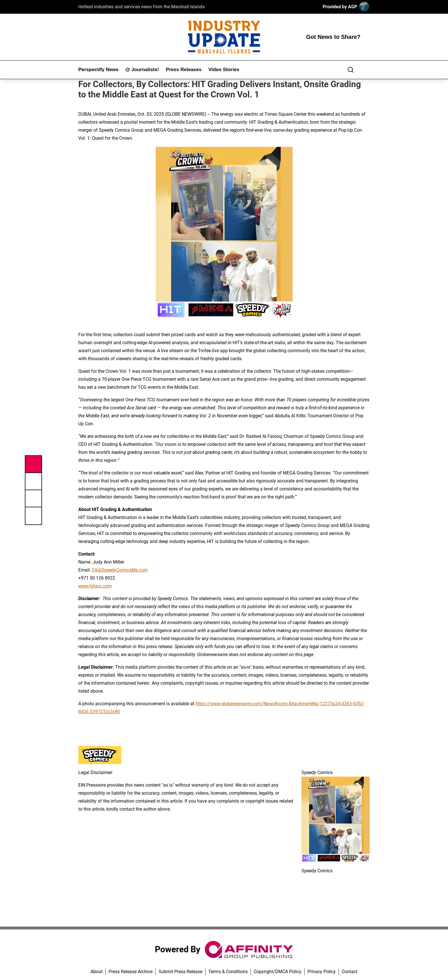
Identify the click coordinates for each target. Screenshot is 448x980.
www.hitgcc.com (95, 586)
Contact (350, 972)
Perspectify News (98, 70)
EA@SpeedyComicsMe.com (120, 570)
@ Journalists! (142, 70)
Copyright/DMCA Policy (278, 972)
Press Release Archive (131, 972)
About (97, 972)
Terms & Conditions (228, 972)
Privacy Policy (322, 972)
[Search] (351, 70)
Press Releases (184, 70)
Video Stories (224, 70)
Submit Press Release (180, 972)
